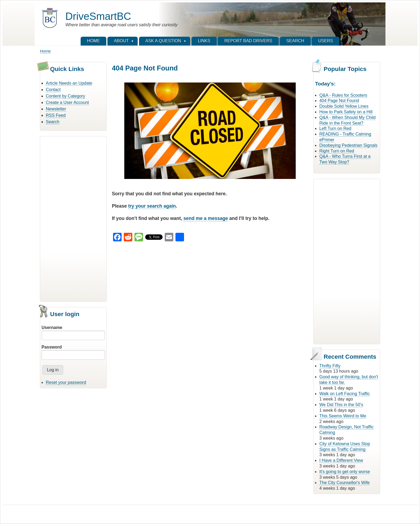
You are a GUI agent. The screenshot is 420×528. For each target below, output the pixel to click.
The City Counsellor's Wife (344, 483)
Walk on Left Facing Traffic (345, 394)
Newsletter (56, 109)
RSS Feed (56, 115)
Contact (53, 90)
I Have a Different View (341, 460)
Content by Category (65, 96)
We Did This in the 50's (341, 405)
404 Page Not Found (339, 101)
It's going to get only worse (345, 472)
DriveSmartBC (98, 16)
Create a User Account (67, 102)
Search (53, 122)
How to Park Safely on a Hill (346, 112)
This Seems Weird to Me (343, 416)
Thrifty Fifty (330, 366)
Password (52, 347)
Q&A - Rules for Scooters (343, 95)
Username (52, 327)
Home (45, 51)
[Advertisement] (73, 218)
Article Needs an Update (69, 83)
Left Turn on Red (335, 128)
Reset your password (66, 382)
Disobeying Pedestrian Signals (348, 145)
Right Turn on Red (337, 151)
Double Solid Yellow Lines (344, 106)
